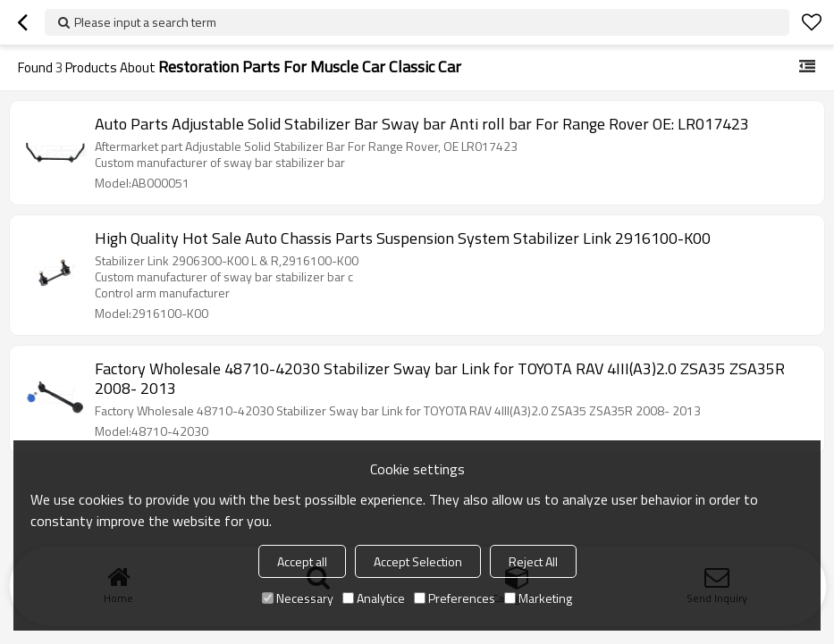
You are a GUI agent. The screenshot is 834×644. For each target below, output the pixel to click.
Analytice (374, 598)
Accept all (302, 561)
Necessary (298, 598)
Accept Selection (418, 561)
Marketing (538, 598)
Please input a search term (145, 22)
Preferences (455, 598)
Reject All (533, 561)
